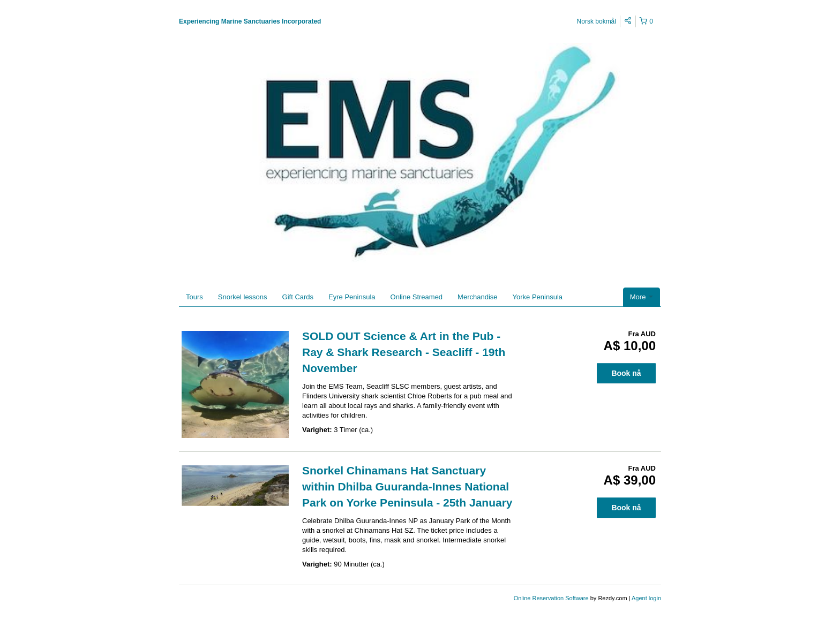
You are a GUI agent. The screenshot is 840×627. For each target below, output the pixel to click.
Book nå (626, 373)
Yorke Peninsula (538, 297)
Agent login (646, 598)
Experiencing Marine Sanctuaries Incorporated (250, 21)
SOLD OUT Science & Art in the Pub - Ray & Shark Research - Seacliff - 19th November (404, 352)
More (642, 297)
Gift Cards (298, 297)
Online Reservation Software (551, 598)
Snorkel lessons (243, 297)
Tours (194, 297)
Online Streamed (417, 297)
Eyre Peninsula (352, 297)
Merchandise (477, 297)
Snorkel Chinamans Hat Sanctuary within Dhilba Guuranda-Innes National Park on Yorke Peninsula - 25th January (407, 486)
